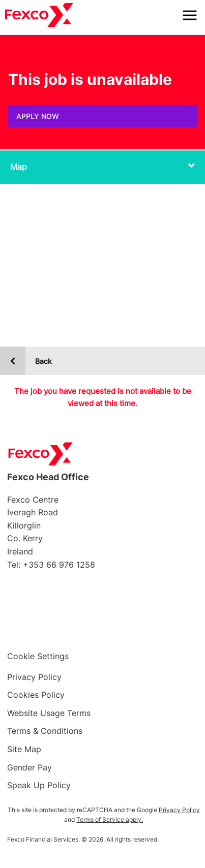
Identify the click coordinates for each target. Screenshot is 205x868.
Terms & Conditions (45, 731)
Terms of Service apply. (110, 819)
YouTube (175, 615)
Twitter (79, 615)
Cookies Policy (36, 695)
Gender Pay (30, 767)
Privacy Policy (34, 677)
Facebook (30, 615)
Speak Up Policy (39, 785)
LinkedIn (126, 615)
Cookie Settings (38, 656)
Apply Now (38, 116)
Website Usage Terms (49, 713)
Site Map (24, 749)
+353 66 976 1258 (59, 565)
